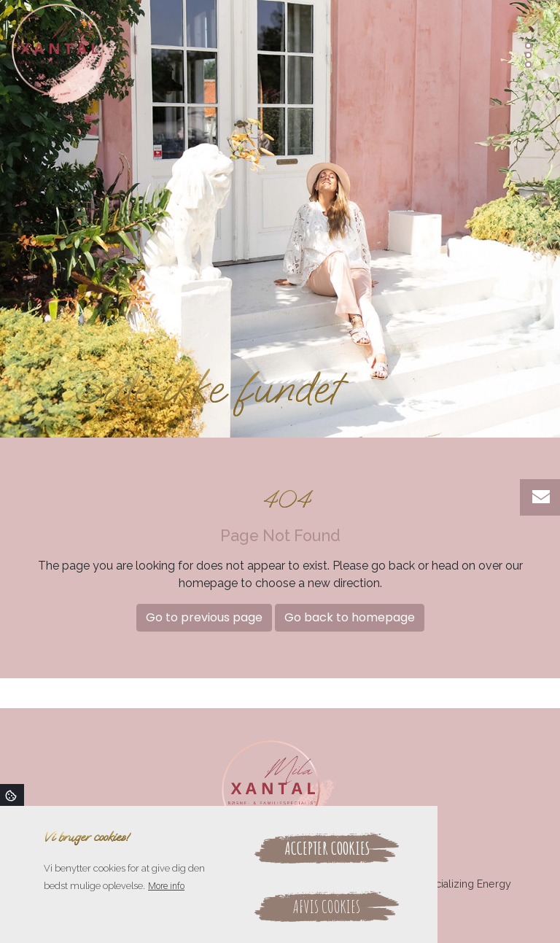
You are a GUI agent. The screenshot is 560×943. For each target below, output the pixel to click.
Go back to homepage (350, 617)
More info (166, 886)
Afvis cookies (327, 907)
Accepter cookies (327, 848)
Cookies (12, 795)
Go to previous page (204, 617)
